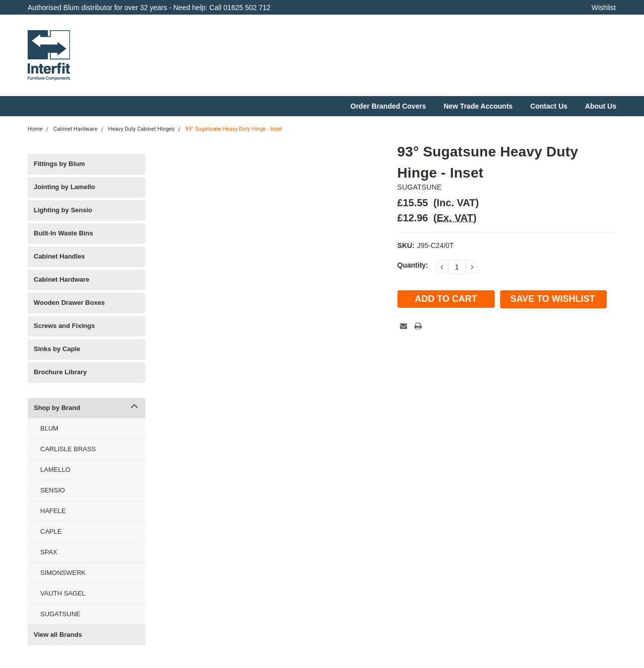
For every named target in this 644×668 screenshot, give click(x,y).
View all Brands (58, 635)
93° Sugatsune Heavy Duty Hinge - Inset (234, 129)
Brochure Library (60, 372)
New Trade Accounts (478, 106)
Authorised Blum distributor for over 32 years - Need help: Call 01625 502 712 (149, 8)
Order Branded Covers (388, 106)
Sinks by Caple (57, 349)
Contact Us (549, 106)
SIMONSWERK (63, 573)
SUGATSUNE (60, 614)
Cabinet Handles (59, 256)
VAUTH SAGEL (63, 593)
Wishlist (604, 8)
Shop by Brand (57, 408)
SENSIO (53, 490)
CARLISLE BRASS (68, 449)
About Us (601, 106)
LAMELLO (55, 470)
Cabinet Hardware (62, 279)
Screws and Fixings (64, 326)
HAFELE (53, 511)
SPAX (49, 552)
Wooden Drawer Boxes (69, 303)
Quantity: (413, 265)
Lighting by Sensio (63, 210)
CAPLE (51, 531)
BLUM (49, 428)
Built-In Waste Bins (63, 233)
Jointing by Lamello (64, 187)
